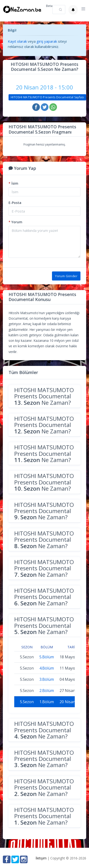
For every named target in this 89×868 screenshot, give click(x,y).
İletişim (41, 858)
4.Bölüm (47, 668)
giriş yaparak (47, 41)
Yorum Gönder (66, 276)
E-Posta (15, 203)
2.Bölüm (47, 691)
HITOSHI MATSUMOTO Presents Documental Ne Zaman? (44, 396)
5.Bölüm (47, 657)
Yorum (15, 222)
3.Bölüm (47, 679)
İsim (13, 183)
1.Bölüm (47, 702)
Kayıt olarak (17, 41)
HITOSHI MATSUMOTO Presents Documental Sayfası (47, 97)
